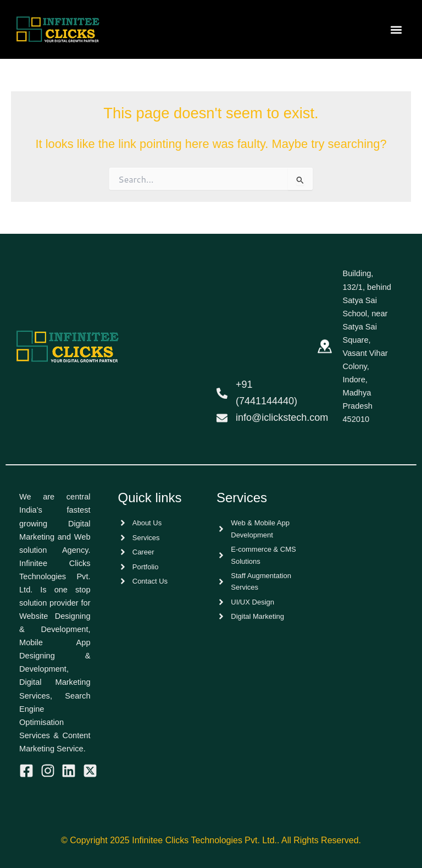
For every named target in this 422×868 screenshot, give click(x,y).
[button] (396, 29)
